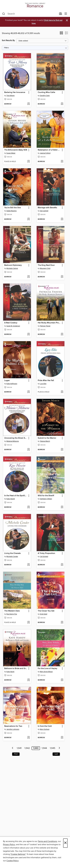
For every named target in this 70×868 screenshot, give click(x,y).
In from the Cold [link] (45, 726)
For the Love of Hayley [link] (48, 669)
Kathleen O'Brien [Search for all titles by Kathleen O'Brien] (46, 499)
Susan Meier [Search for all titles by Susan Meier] (11, 153)
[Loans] (61, 14)
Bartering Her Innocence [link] (15, 92)
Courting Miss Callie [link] (46, 92)
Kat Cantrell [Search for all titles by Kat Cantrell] (44, 211)
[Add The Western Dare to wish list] (28, 623)
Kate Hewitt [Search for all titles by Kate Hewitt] (11, 499)
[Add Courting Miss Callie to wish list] (62, 104)
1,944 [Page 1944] (44, 748)
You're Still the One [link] (13, 208)
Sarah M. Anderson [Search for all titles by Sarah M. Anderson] (13, 326)
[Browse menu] (66, 14)
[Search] (4, 14)
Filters (6, 48)
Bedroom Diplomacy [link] (13, 265)
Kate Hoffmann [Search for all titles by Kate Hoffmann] (12, 384)
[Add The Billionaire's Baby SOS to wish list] (28, 162)
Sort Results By (8, 40)
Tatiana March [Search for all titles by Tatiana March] (45, 441)
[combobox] (30, 14)
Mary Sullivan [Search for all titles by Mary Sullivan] (45, 729)
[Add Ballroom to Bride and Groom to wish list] (28, 680)
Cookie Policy (12, 861)
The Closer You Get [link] (46, 611)
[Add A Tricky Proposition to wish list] (62, 565)
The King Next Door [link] (46, 265)
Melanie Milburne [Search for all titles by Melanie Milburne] (13, 441)
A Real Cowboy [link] (11, 323)
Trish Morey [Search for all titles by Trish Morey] (10, 96)
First (16, 754)
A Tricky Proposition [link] (46, 553)
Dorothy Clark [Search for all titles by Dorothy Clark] (45, 96)
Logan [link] (7, 381)
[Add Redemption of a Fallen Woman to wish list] (62, 162)
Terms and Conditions (47, 841)
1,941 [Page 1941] (19, 748)
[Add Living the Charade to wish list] (28, 565)
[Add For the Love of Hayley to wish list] (62, 680)
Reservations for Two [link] (13, 726)
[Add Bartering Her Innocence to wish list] (28, 104)
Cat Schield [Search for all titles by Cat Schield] (44, 557)
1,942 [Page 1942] (27, 748)
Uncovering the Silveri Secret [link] (16, 438)
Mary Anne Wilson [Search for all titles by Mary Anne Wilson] (46, 672)
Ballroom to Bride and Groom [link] (16, 669)
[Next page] (59, 748)
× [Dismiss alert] (67, 20)
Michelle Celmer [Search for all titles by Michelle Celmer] (12, 268)
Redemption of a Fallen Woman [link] (49, 150)
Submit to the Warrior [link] (47, 438)
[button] (61, 34)
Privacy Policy (9, 845)
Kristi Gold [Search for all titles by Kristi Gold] (44, 614)
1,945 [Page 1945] (53, 748)
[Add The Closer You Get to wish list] (62, 623)
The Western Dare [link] (12, 611)
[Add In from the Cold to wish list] (62, 738)
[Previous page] (13, 748)
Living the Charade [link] (12, 553)
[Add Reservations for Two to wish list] (28, 738)
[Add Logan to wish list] (28, 392)
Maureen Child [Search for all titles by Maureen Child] (45, 268)
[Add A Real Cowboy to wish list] (28, 334)
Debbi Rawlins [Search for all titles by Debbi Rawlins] (11, 211)
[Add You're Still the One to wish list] (28, 219)
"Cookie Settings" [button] (18, 854)
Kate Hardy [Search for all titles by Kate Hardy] (10, 672)
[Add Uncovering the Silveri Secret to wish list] (28, 450)
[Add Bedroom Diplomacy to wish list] (28, 277)
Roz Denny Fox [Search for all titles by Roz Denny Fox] (12, 614)
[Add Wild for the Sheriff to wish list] (62, 507)
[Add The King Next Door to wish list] (62, 277)
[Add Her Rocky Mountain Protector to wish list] (62, 334)
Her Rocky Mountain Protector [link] (49, 323)
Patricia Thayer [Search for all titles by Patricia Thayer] (45, 326)
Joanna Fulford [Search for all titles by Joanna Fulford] (45, 153)
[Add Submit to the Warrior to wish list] (62, 450)
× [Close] (65, 843)
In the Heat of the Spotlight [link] (16, 496)
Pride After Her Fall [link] (46, 381)
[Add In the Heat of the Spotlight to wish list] (28, 507)
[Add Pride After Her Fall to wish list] (62, 392)
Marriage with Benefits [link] (47, 208)
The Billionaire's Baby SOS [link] (16, 150)
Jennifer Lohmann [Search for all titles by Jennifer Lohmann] (13, 729)
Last (56, 754)
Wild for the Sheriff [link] (46, 496)
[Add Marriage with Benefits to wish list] (62, 219)
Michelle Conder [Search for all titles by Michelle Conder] (12, 557)
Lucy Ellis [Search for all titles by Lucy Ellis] (43, 384)
